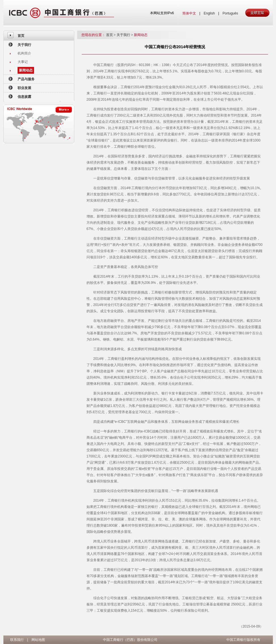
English (209, 13)
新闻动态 (26, 70)
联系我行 (17, 640)
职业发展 (24, 88)
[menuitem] (39, 36)
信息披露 (24, 97)
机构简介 (24, 53)
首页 (21, 36)
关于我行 (24, 45)
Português (230, 13)
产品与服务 (26, 79)
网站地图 (38, 640)
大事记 (23, 62)
